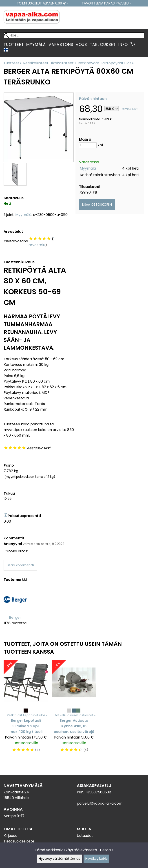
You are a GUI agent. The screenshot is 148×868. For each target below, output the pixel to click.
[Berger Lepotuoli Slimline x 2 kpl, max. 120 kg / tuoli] (26, 709)
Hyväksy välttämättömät (59, 859)
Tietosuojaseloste (19, 841)
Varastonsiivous (68, 45)
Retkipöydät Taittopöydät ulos (106, 63)
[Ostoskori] (133, 45)
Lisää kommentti (20, 565)
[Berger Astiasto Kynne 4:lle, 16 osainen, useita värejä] (74, 709)
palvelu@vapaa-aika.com (100, 803)
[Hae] (74, 35)
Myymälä (36, 45)
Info (123, 45)
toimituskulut (130, 109)
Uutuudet (85, 836)
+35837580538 (98, 792)
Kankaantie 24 (16, 792)
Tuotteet (14, 45)
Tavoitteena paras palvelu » (106, 3)
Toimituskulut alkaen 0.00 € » (43, 3)
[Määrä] (88, 145)
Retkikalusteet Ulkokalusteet (50, 63)
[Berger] (15, 609)
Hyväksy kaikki (96, 859)
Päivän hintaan (93, 99)
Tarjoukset (103, 45)
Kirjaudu (10, 836)
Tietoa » (106, 850)
